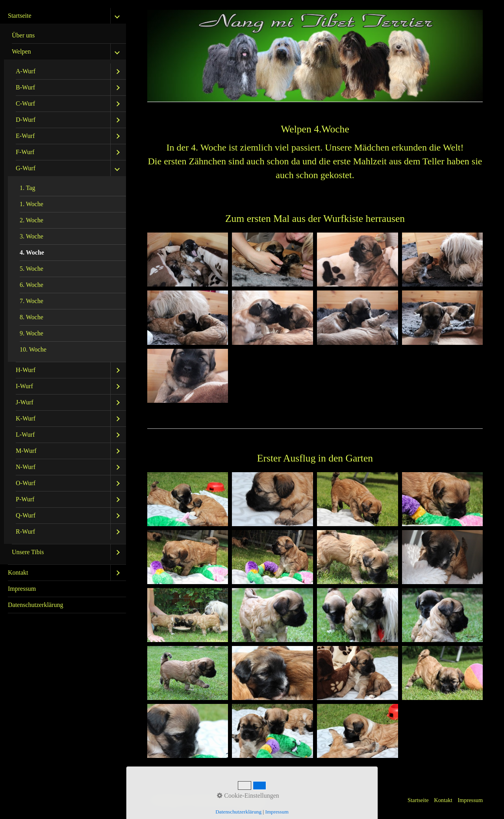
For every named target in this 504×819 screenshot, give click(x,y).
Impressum (22, 589)
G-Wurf (26, 168)
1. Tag (27, 188)
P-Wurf (25, 499)
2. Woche (31, 220)
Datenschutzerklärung (35, 605)
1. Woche (31, 204)
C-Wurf (25, 103)
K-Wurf (26, 418)
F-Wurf (25, 152)
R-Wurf (25, 531)
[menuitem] (63, 286)
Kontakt (18, 572)
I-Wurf (24, 386)
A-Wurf (26, 71)
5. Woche (31, 269)
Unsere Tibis (28, 552)
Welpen (21, 51)
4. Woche (32, 252)
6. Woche (31, 285)
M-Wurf (26, 451)
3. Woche (31, 236)
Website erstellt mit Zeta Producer (229, 800)
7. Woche (31, 301)
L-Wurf (25, 435)
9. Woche (31, 333)
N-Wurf (26, 467)
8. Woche (31, 317)
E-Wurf (25, 136)
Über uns (23, 35)
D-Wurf (26, 120)
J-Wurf (25, 402)
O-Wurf (26, 483)
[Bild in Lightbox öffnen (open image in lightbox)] (188, 260)
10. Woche (33, 349)
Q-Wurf (26, 515)
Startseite (20, 16)
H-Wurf (26, 370)
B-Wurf (25, 87)
